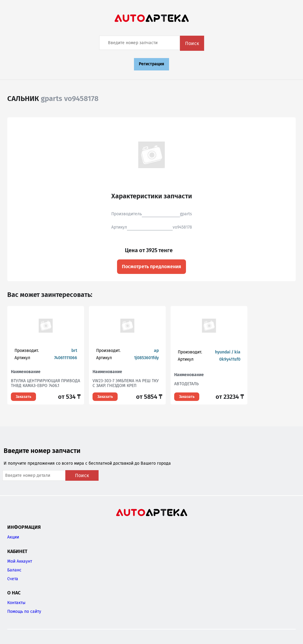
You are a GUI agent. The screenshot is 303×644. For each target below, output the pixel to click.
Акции (13, 537)
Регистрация (151, 64)
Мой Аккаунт (20, 561)
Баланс (14, 570)
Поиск (192, 43)
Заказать (23, 397)
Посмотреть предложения (151, 267)
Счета (13, 579)
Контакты (16, 603)
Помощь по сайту (24, 611)
